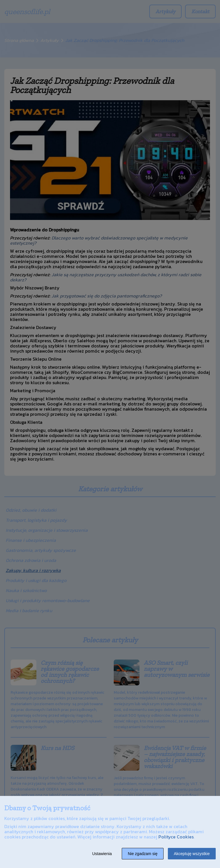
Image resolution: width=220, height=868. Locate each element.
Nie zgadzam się (143, 854)
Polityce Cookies (176, 837)
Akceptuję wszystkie (192, 854)
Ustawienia (102, 854)
